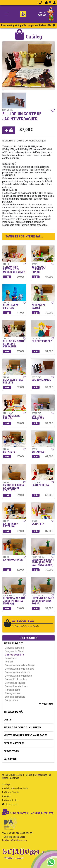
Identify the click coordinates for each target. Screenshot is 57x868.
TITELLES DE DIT (13, 643)
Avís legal (6, 784)
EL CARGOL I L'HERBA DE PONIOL (39, 269)
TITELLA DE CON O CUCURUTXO (22, 728)
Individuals (11, 658)
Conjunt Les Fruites (15, 683)
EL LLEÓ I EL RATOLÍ (39, 307)
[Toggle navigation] (7, 14)
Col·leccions (11, 700)
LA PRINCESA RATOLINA (11, 525)
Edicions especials (15, 697)
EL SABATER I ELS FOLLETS (13, 381)
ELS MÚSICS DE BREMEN (12, 417)
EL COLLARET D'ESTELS (11, 307)
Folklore (9, 662)
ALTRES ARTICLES (14, 743)
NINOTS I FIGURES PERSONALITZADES (26, 735)
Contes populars (14, 655)
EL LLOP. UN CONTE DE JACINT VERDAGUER (14, 344)
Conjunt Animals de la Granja (20, 665)
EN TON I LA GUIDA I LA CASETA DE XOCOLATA (14, 488)
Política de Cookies (10, 800)
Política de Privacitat (11, 792)
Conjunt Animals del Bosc (18, 676)
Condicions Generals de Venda (15, 788)
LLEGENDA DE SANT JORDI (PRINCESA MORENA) (14, 601)
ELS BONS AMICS (41, 380)
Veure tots (48, 704)
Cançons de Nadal (14, 651)
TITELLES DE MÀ (13, 712)
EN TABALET (39, 452)
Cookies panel (10, 804)
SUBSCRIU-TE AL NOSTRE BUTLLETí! (28, 813)
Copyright (6, 796)
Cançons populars (14, 648)
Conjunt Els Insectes (16, 679)
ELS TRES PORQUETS (38, 417)
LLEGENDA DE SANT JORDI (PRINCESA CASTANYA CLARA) (43, 562)
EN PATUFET (10, 452)
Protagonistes (12, 693)
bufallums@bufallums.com (15, 840)
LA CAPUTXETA (40, 485)
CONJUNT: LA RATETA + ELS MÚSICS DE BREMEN (14, 269)
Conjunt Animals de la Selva (19, 669)
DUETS (8, 720)
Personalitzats (13, 690)
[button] (9, 130)
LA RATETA (38, 524)
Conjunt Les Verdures (16, 686)
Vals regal (11, 759)
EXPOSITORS (11, 751)
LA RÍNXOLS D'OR (13, 560)
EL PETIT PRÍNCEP (42, 341)
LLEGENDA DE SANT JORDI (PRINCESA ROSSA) (43, 601)
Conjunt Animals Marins (17, 672)
